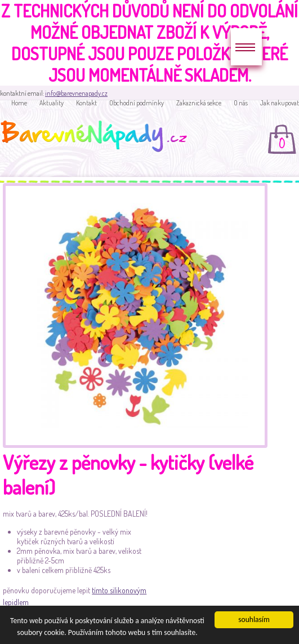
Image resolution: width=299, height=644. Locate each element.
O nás (241, 103)
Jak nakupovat (280, 103)
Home (19, 103)
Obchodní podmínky (137, 103)
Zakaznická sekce (199, 103)
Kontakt (86, 103)
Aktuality (52, 103)
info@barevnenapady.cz (76, 93)
